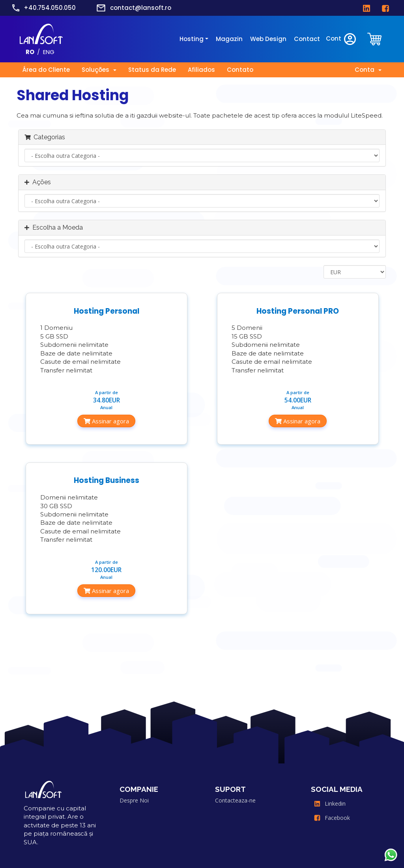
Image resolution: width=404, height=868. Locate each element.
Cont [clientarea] (341, 39)
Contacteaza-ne (235, 800)
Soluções (99, 70)
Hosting (192, 39)
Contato (240, 70)
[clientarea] (375, 39)
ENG (49, 52)
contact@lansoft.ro (141, 8)
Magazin (229, 39)
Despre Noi (134, 800)
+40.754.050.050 (50, 8)
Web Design (268, 39)
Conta (368, 70)
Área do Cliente (46, 70)
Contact (307, 39)
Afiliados (201, 70)
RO (30, 52)
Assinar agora (106, 421)
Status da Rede (152, 70)
